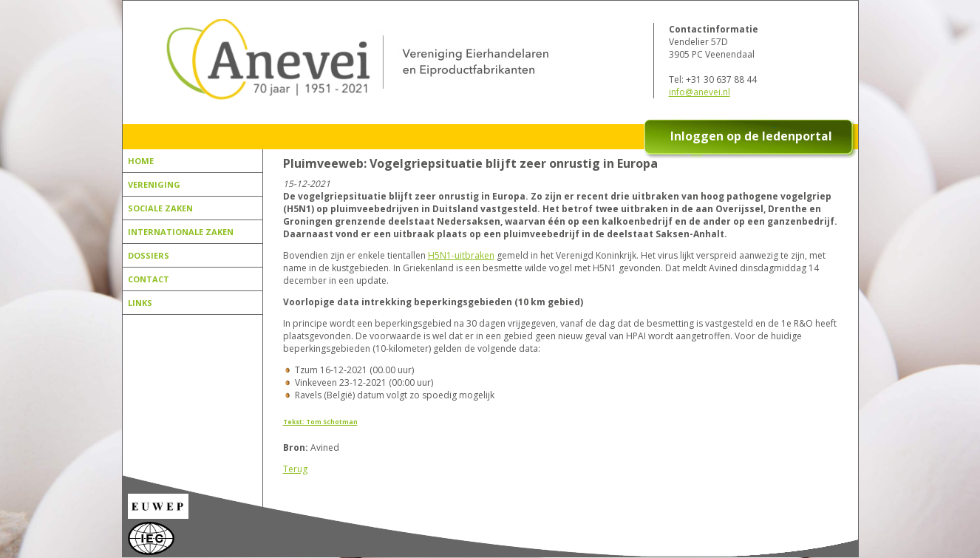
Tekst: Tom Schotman (320, 422)
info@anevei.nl (700, 92)
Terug (295, 469)
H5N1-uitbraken (461, 255)
